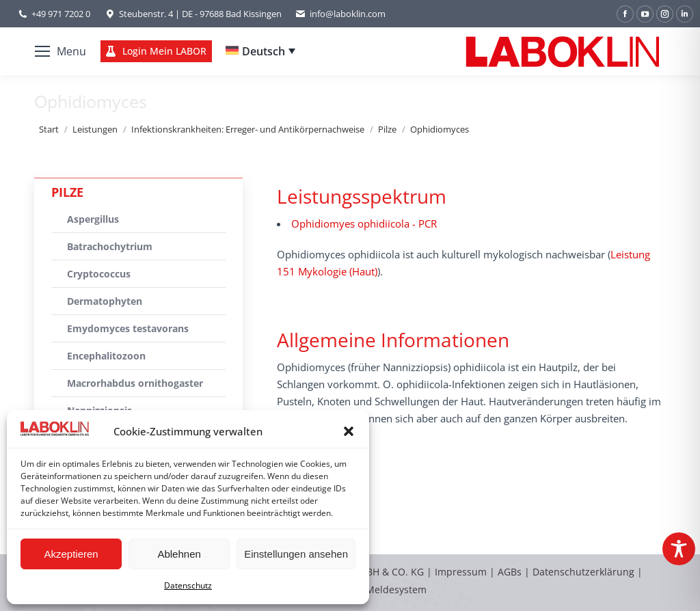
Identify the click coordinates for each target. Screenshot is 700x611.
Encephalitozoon (106, 356)
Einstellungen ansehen (296, 554)
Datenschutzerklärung (583, 572)
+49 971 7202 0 (61, 14)
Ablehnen (179, 554)
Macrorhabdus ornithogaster (135, 383)
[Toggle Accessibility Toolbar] (679, 549)
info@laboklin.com (340, 14)
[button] (349, 431)
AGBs (511, 572)
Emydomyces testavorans (128, 328)
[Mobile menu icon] (60, 51)
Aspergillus (93, 219)
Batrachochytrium (110, 246)
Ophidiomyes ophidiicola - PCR (364, 223)
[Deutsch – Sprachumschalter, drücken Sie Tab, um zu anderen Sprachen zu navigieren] (260, 51)
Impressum (461, 572)
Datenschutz (188, 585)
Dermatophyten (105, 301)
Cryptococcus (99, 274)
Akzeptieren (71, 554)
